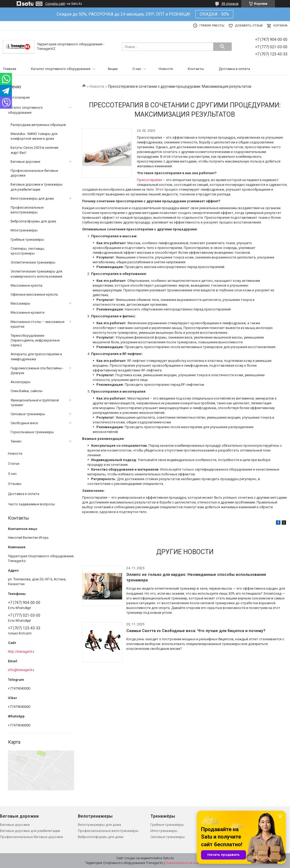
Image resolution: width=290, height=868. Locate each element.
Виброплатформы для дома (33, 221)
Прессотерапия (150, 180)
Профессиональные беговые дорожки (34, 173)
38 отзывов (230, 4)
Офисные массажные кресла (34, 294)
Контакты (196, 69)
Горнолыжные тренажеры (32, 432)
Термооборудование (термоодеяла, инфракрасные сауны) (35, 340)
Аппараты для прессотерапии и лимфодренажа (36, 356)
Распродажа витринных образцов (38, 125)
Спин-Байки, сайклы (27, 391)
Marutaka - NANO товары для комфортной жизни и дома (34, 136)
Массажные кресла (26, 285)
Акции (113, 69)
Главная (10, 69)
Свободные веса (24, 423)
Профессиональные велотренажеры (27, 210)
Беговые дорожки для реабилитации (30, 831)
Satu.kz (169, 858)
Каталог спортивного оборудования (61, 69)
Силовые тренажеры (28, 414)
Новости (166, 69)
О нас (137, 69)
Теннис (16, 441)
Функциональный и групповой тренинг (35, 403)
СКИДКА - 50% (214, 14)
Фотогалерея (19, 97)
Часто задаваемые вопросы (31, 504)
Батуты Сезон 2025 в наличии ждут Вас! (34, 150)
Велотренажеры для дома (32, 198)
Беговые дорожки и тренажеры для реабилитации (37, 187)
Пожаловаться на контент (185, 863)
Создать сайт (55, 4)
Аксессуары (21, 382)
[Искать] (222, 47)
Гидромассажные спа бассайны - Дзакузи (37, 371)
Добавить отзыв (249, 26)
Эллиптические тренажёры (33, 262)
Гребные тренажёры (27, 240)
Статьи (14, 464)
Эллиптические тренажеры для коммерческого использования (36, 274)
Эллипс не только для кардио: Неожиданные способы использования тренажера (196, 577)
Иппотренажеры (24, 230)
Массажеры (20, 303)
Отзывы (15, 484)
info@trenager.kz (21, 670)
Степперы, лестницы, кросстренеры (28, 251)
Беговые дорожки (25, 162)
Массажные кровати (28, 312)
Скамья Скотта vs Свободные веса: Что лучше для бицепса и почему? (196, 631)
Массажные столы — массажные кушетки (37, 324)
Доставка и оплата (234, 69)
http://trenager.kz (21, 652)
